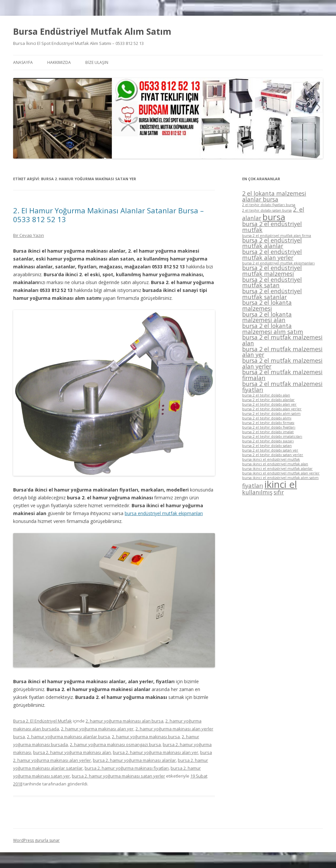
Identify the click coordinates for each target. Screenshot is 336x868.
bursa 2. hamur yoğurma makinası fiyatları (127, 768)
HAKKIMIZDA (59, 62)
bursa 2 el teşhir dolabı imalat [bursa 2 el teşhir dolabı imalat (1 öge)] (268, 432)
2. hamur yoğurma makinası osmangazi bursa (115, 744)
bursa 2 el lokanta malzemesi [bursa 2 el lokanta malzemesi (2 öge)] (267, 305)
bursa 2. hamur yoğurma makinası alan (72, 752)
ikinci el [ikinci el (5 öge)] (281, 484)
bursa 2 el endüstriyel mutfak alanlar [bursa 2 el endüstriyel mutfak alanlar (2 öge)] (272, 243)
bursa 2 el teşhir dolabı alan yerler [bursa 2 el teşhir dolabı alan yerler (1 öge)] (272, 409)
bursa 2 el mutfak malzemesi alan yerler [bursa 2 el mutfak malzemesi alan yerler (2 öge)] (282, 363)
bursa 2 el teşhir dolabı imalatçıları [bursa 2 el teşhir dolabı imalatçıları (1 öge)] (272, 436)
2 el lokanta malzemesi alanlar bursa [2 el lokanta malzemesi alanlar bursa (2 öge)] (274, 196)
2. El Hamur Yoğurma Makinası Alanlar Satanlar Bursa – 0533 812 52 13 (108, 215)
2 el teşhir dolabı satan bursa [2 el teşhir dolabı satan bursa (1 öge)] (267, 210)
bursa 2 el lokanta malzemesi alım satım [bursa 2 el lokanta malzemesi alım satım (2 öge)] (273, 329)
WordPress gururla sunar (36, 840)
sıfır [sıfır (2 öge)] (279, 492)
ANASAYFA (23, 62)
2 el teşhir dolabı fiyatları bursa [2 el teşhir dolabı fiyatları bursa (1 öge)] (269, 205)
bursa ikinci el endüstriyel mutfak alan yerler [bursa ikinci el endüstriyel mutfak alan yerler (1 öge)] (281, 473)
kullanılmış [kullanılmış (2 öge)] (257, 492)
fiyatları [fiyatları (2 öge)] (253, 486)
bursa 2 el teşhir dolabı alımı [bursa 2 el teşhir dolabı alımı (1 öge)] (267, 418)
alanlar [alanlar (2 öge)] (252, 218)
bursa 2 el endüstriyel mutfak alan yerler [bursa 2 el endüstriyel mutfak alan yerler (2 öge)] (272, 255)
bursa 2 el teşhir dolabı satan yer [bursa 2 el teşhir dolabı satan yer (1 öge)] (270, 450)
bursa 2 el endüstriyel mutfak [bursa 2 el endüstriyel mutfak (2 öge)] (272, 227)
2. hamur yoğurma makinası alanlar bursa (68, 737)
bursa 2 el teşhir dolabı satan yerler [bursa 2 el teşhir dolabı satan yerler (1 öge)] (273, 455)
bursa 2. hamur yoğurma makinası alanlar (134, 760)
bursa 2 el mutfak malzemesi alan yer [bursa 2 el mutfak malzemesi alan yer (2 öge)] (282, 352)
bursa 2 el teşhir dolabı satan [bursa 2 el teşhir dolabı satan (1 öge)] (267, 446)
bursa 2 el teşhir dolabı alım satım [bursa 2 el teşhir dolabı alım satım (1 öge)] (271, 414)
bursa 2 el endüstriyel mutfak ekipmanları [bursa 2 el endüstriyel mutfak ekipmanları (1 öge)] (278, 263)
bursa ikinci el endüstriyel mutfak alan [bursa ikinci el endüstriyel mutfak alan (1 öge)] (275, 464)
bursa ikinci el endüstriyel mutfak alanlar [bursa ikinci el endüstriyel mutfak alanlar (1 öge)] (277, 469)
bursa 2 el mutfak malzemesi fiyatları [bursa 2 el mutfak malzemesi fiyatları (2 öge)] (282, 387)
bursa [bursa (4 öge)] (274, 217)
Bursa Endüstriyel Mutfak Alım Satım (92, 31)
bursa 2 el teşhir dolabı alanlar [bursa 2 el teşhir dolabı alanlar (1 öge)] (268, 400)
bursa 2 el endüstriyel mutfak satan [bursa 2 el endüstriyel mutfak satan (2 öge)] (272, 282)
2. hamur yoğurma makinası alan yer (97, 729)
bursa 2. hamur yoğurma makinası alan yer (156, 752)
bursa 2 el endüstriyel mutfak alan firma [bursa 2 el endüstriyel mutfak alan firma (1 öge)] (277, 236)
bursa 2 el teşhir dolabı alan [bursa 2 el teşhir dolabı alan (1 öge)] (266, 395)
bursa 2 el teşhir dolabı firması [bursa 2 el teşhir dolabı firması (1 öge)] (268, 423)
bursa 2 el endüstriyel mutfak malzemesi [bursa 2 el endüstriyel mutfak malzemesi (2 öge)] (272, 271)
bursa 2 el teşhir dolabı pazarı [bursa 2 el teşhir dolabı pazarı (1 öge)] (268, 441)
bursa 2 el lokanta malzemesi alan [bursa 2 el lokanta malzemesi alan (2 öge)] (267, 317)
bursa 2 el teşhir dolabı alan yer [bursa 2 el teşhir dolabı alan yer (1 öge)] (269, 404)
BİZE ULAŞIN (97, 62)
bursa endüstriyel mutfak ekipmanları (164, 513)
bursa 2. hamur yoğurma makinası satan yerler (118, 776)
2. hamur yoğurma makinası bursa (146, 737)
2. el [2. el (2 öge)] (299, 209)
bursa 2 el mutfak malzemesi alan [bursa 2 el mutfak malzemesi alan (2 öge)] (282, 340)
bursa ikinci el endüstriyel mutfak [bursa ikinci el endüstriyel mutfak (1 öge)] (271, 459)
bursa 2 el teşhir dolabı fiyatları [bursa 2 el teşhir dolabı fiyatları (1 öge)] (269, 427)
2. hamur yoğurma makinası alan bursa (125, 721)
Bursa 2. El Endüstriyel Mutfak (42, 721)
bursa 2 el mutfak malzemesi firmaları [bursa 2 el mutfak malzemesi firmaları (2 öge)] (282, 375)
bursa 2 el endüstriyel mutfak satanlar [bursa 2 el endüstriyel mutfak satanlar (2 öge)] (272, 294)
